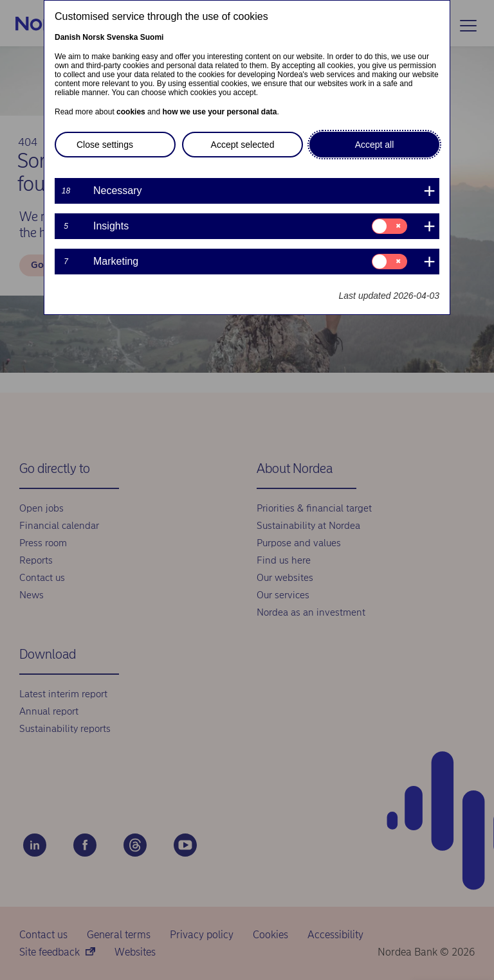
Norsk (93, 37)
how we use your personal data (219, 112)
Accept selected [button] (243, 145)
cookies (131, 112)
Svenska (123, 37)
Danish (68, 37)
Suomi (152, 37)
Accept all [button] (375, 145)
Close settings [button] (105, 145)
